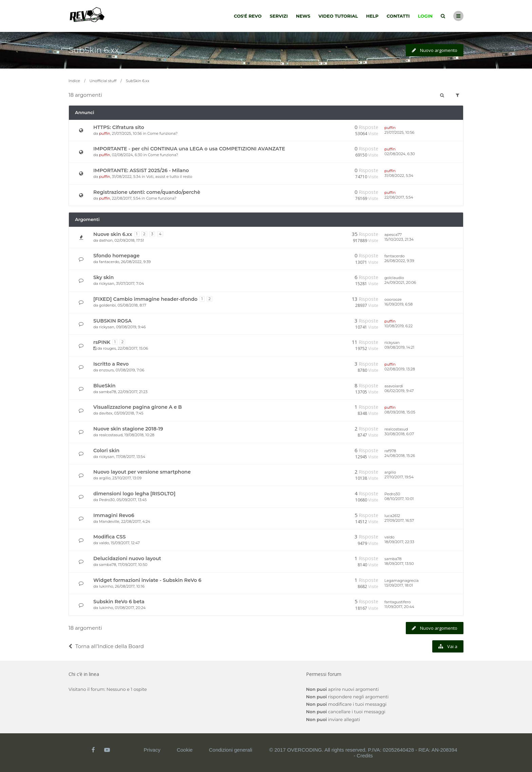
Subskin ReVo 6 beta (119, 602)
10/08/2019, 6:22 (398, 326)
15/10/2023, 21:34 (399, 239)
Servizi (279, 16)
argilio (105, 478)
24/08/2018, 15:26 (400, 456)
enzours (107, 370)
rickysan (107, 283)
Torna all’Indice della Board (106, 646)
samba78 (108, 392)
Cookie (185, 750)
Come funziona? (162, 133)
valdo (104, 543)
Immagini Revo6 (114, 515)
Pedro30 (107, 500)
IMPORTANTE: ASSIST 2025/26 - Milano (141, 170)
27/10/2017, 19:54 (399, 477)
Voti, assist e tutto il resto (169, 177)
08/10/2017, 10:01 (399, 499)
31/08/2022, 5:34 (399, 176)
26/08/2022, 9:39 (399, 261)
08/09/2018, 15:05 (400, 412)
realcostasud (111, 435)
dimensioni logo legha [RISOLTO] (134, 494)
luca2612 (392, 516)
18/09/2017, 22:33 (399, 542)
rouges (110, 348)
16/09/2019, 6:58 (398, 304)
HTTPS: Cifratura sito (119, 127)
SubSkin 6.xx (94, 50)
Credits (365, 756)
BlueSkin (104, 386)
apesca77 (393, 235)
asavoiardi (394, 386)
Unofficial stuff (103, 81)
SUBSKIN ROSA (112, 321)
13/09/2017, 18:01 (399, 585)
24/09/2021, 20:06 (400, 282)
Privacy (152, 750)
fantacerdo (109, 262)
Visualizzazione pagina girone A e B (138, 407)
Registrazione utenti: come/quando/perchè (147, 192)
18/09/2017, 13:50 (399, 564)
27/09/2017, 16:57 (399, 520)
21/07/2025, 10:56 (399, 132)
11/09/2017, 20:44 (399, 607)
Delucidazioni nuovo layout (127, 558)
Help (372, 16)
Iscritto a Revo (111, 364)
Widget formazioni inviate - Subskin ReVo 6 (147, 580)
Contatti (398, 16)
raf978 (390, 451)
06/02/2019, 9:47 (399, 391)
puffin (105, 133)
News (303, 16)
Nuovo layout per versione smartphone (142, 472)
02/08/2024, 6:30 (400, 154)
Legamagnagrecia (402, 581)
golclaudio (394, 278)
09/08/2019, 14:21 (399, 347)
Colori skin (106, 451)
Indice (74, 81)
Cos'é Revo (248, 16)
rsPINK (102, 342)
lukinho (106, 586)
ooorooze (393, 299)
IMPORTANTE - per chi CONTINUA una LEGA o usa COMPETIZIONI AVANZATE (189, 149)
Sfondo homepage (116, 256)
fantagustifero (397, 602)
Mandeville (109, 521)
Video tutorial (338, 16)
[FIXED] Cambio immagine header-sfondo (145, 299)
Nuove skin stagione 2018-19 (128, 429)
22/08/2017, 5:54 (399, 197)
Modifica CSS (109, 537)
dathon (106, 240)
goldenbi (107, 305)
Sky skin (103, 277)
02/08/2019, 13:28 (400, 369)
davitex (106, 413)
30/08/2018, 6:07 (399, 434)
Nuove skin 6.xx (113, 234)
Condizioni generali (231, 750)
